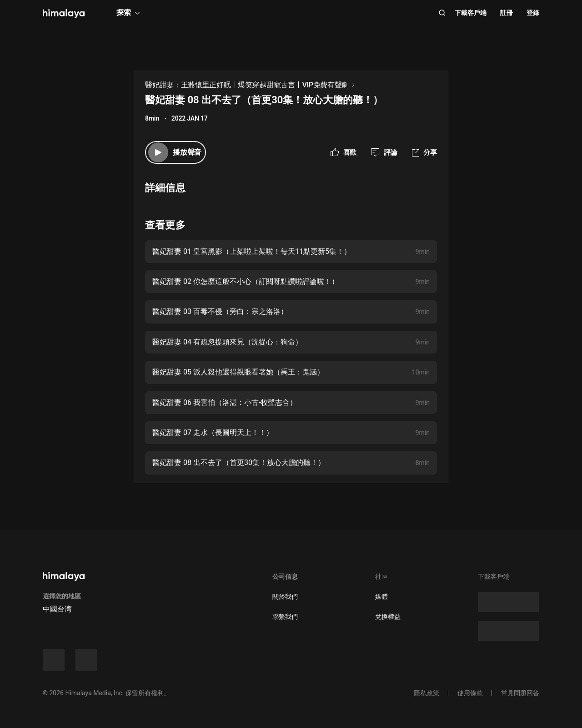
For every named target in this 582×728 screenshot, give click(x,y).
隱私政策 (426, 693)
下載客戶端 (471, 13)
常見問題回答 (520, 693)
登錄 (533, 13)
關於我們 (285, 597)
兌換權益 (388, 617)
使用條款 (470, 693)
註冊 (507, 13)
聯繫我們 (285, 617)
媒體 (381, 597)
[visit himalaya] (64, 14)
